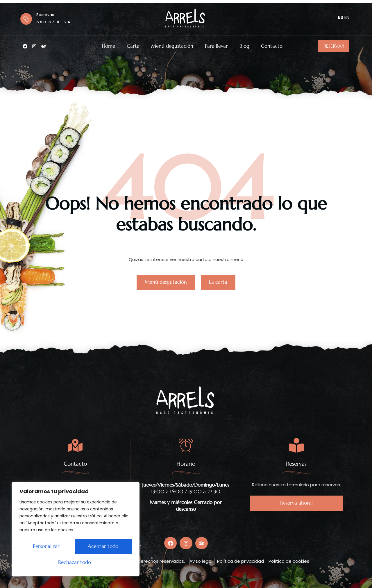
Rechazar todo (101, 547)
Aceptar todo (76, 562)
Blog (244, 46)
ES (341, 17)
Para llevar (216, 46)
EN (347, 17)
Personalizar (45, 547)
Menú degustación (172, 46)
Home (108, 46)
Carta (133, 46)
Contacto (272, 46)
